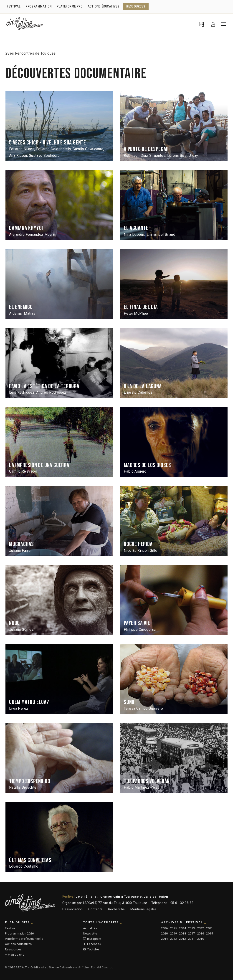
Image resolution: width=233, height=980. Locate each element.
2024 (182, 928)
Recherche (116, 909)
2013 (174, 939)
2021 (210, 928)
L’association (73, 909)
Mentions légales (143, 909)
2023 (192, 928)
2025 (174, 928)
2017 (192, 933)
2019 (174, 933)
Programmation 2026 (19, 933)
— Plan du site (15, 955)
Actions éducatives (18, 944)
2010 (201, 939)
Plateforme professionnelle (24, 939)
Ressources (13, 949)
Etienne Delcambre (62, 967)
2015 (210, 933)
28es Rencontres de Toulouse (31, 53)
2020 (165, 933)
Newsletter (91, 933)
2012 (182, 939)
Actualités (90, 928)
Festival (10, 928)
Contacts (95, 909)
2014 (165, 939)
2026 (165, 928)
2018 (182, 933)
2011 (192, 939)
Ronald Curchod (102, 967)
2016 (201, 933)
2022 (201, 928)
